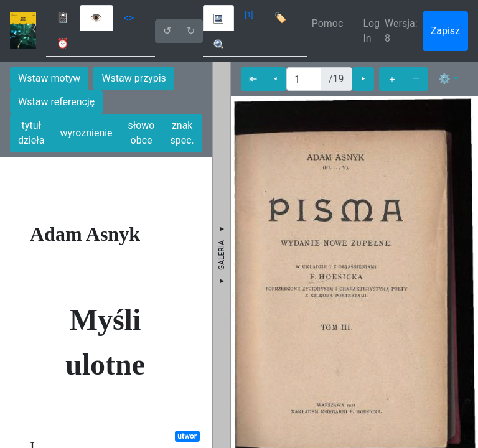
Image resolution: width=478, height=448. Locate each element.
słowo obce (142, 133)
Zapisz (445, 31)
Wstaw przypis (134, 78)
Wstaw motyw (49, 78)
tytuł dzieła (31, 133)
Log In (371, 31)
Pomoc (328, 23)
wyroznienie (86, 133)
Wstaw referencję (56, 102)
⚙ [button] (444, 79)
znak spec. (182, 133)
